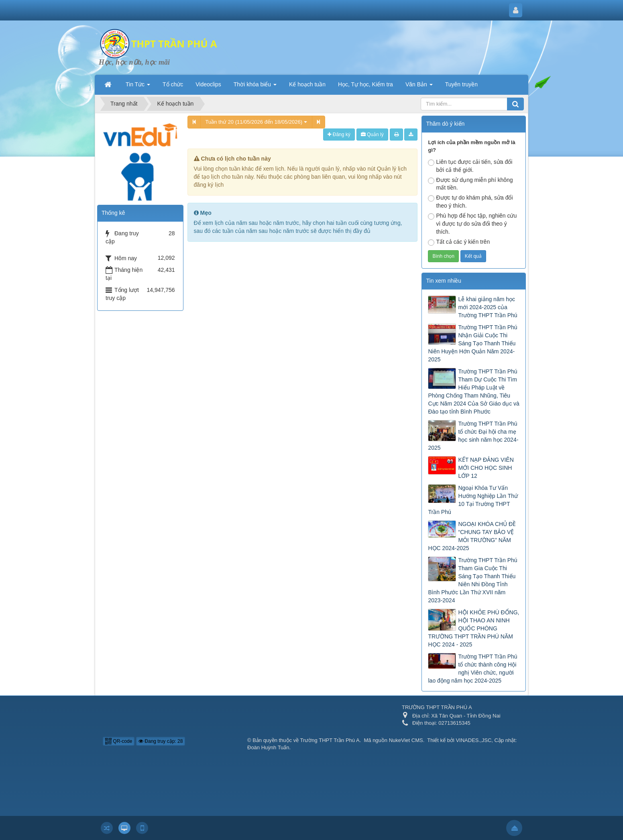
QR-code (119, 741)
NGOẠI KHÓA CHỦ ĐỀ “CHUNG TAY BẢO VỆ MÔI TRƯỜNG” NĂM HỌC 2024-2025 (472, 536)
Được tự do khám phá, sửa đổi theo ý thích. (470, 202)
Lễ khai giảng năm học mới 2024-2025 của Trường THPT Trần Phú (488, 307)
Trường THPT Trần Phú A (330, 740)
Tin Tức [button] (138, 87)
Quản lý (372, 135)
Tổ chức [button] (173, 84)
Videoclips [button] (208, 84)
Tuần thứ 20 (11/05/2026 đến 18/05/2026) (256, 122)
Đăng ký (339, 135)
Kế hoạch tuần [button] (307, 84)
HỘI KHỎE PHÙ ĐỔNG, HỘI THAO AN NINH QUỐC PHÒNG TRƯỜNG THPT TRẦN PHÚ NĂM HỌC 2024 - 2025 (473, 628)
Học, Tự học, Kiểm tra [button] (365, 84)
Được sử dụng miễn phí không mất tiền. (470, 184)
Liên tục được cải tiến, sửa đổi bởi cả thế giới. (470, 166)
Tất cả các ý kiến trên (459, 242)
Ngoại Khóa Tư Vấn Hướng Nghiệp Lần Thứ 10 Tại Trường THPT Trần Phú (473, 500)
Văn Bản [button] (419, 87)
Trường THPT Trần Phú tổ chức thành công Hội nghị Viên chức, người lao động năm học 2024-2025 (472, 669)
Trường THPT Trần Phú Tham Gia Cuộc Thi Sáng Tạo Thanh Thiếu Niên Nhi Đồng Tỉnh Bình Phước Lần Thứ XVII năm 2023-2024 (472, 580)
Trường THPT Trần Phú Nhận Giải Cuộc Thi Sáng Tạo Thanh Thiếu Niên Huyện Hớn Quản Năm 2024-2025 (472, 343)
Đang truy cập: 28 (161, 741)
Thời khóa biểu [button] (255, 87)
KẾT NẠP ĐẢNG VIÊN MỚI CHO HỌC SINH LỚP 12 (486, 468)
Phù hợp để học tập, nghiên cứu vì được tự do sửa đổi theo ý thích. (472, 224)
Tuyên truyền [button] (461, 84)
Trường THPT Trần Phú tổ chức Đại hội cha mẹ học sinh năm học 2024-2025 (473, 436)
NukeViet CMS (406, 740)
